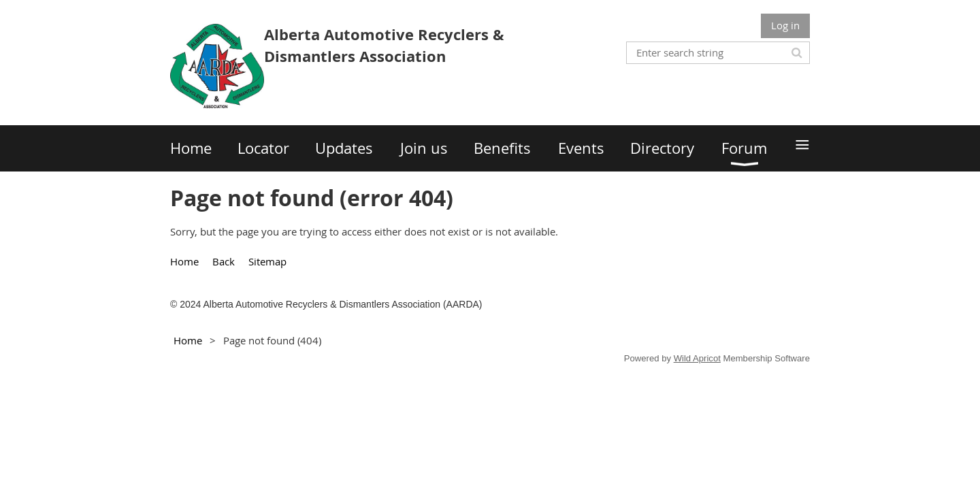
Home (184, 261)
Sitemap (267, 261)
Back (224, 261)
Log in (785, 25)
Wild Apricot (697, 358)
